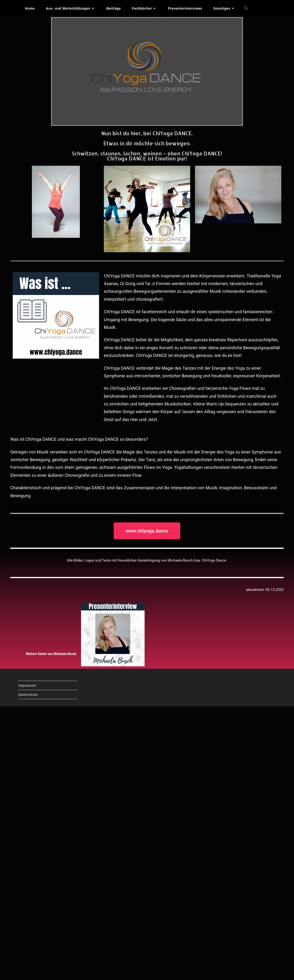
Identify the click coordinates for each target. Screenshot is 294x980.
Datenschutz (28, 695)
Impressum (27, 685)
